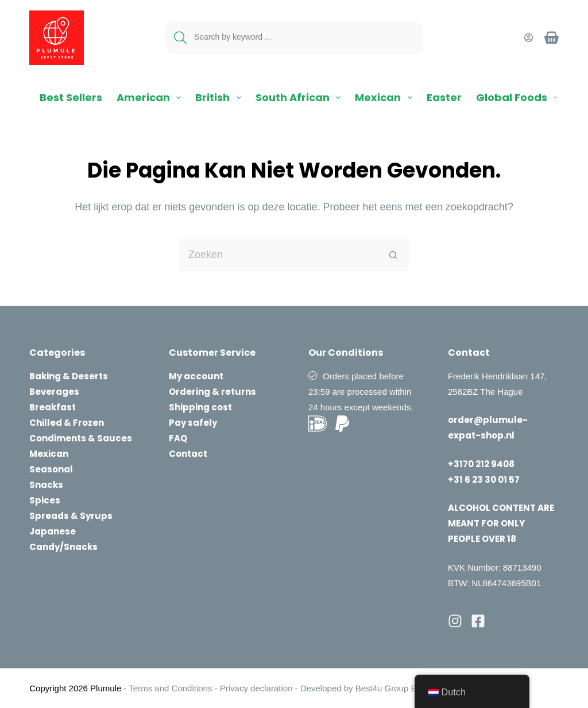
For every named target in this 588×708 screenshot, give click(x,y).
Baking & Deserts (69, 376)
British (220, 97)
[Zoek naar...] (278, 255)
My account (196, 376)
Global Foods (520, 97)
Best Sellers (71, 97)
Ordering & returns (212, 392)
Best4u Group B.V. (390, 688)
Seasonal (51, 469)
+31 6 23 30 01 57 (484, 480)
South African (301, 97)
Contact (188, 454)
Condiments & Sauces (81, 438)
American (151, 97)
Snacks (46, 485)
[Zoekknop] (393, 255)
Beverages (54, 392)
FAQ (178, 438)
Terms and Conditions (170, 688)
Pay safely (193, 423)
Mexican (386, 97)
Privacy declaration (256, 688)
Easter (444, 97)
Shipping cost (200, 407)
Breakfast (53, 407)
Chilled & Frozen (67, 423)
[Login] (529, 38)
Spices (45, 500)
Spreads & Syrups (71, 516)
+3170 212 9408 (481, 464)
